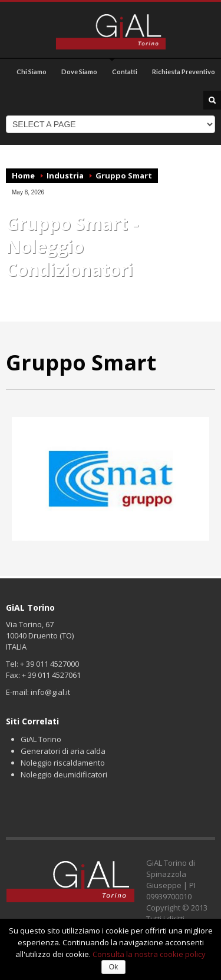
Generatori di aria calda (63, 751)
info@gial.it (50, 692)
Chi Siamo (32, 72)
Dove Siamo (79, 72)
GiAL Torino (41, 739)
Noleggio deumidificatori (64, 774)
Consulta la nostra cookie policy (149, 954)
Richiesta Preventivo (184, 72)
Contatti (125, 72)
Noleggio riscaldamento (63, 763)
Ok (113, 967)
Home (23, 176)
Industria (65, 176)
